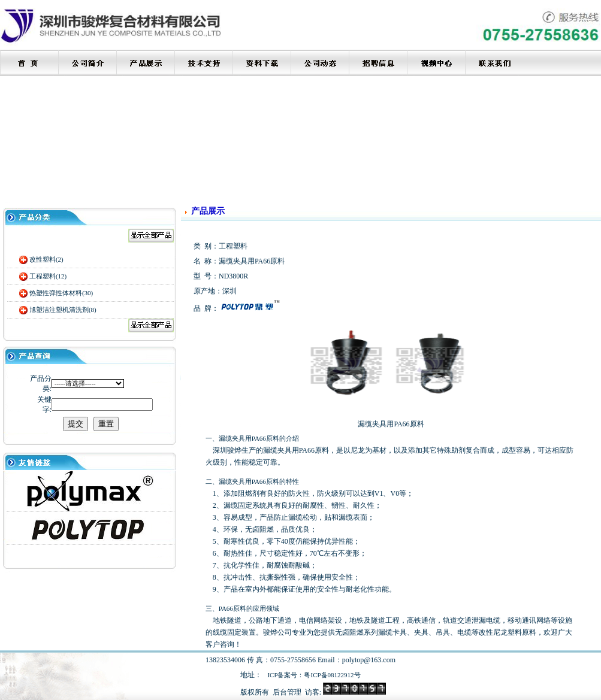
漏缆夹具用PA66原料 (249, 481)
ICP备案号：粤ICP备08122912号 (314, 675)
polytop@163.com (369, 660)
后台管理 (287, 692)
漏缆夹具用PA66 (242, 438)
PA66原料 (232, 608)
